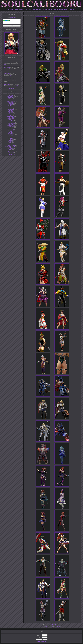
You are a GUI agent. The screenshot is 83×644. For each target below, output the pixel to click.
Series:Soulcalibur (11, 97)
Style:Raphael (11, 124)
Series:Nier (11, 128)
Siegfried (11, 134)
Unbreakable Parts (11, 119)
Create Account (41, 641)
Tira (11, 143)
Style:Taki (11, 120)
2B (11, 131)
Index (12, 18)
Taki (11, 150)
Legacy (11, 110)
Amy (11, 141)
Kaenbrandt (7, 62)
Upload (21, 10)
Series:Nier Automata (11, 146)
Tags (26, 10)
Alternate (11, 95)
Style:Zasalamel (11, 151)
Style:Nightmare (11, 126)
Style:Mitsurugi (11, 123)
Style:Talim (11, 121)
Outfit (11, 107)
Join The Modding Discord (61, 10)
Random (39, 10)
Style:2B (11, 108)
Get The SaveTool (47, 10)
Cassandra (11, 103)
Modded (11, 98)
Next (15, 18)
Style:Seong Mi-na (11, 130)
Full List (11, 88)
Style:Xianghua (11, 135)
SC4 (11, 148)
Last (60, 625)
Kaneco (11, 99)
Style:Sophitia (11, 102)
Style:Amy (11, 100)
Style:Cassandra (11, 101)
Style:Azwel (11, 152)
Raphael (11, 142)
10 (59, 626)
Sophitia (11, 115)
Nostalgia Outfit (11, 116)
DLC (11, 132)
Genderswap (11, 129)
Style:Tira (11, 106)
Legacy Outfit (11, 117)
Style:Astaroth (11, 137)
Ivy (11, 138)
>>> (5, 64)
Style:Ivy (11, 105)
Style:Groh (11, 127)
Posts (16, 10)
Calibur (11, 113)
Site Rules (72, 10)
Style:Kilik (11, 136)
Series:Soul (11, 112)
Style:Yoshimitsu (11, 122)
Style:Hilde (11, 139)
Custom (11, 114)
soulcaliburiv (11, 149)
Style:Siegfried (11, 109)
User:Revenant (11, 145)
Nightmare (11, 144)
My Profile (11, 10)
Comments (32, 10)
